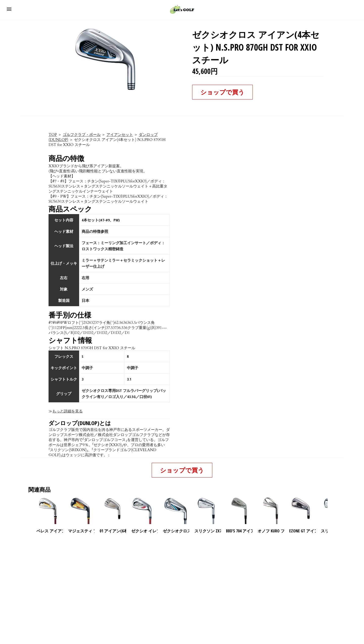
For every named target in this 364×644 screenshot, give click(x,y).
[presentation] (332, 511)
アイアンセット (120, 135)
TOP (53, 135)
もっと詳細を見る (67, 411)
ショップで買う (222, 92)
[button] (9, 9)
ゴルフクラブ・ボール (82, 135)
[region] (182, 577)
